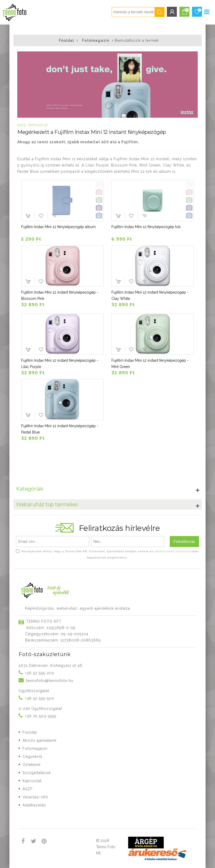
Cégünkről (32, 757)
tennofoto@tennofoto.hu (50, 681)
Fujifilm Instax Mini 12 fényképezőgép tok (146, 227)
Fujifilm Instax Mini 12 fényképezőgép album (58, 227)
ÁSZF (28, 789)
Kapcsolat (32, 781)
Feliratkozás (184, 542)
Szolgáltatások (37, 773)
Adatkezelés (34, 805)
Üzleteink (32, 765)
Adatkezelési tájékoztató (174, 551)
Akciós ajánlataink (39, 740)
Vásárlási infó (35, 797)
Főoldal (66, 40)
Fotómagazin (96, 40)
